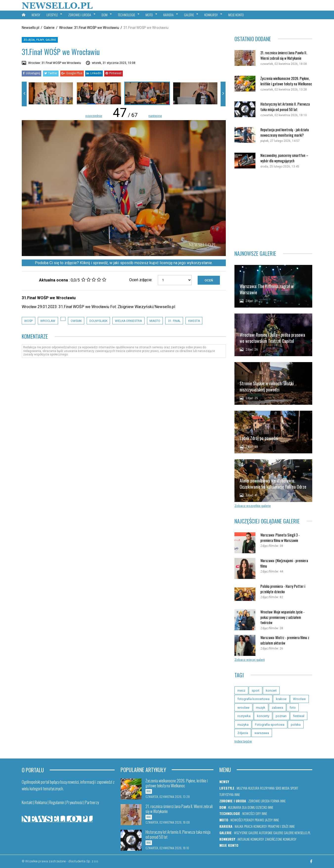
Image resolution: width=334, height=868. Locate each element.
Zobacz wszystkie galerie (253, 506)
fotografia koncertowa (253, 699)
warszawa (262, 733)
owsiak (76, 321)
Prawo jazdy (264, 820)
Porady (249, 820)
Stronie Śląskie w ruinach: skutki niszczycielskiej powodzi (267, 386)
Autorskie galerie (271, 833)
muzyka (243, 725)
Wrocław (299, 699)
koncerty (263, 716)
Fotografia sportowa (270, 725)
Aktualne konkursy (251, 839)
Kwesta (194, 321)
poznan (281, 716)
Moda (286, 788)
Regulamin (57, 802)
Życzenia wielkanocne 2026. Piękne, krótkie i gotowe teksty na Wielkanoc (286, 81)
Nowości (249, 813)
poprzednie (94, 116)
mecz (241, 691)
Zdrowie (254, 801)
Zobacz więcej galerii (250, 660)
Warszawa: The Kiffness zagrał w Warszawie (267, 289)
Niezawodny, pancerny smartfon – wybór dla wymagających (284, 158)
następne (155, 116)
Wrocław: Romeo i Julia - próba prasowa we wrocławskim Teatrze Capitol (272, 338)
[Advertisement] (273, 209)
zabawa (277, 708)
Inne (237, 794)
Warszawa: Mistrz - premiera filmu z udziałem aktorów (285, 640)
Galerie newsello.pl (297, 833)
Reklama (41, 802)
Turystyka (227, 794)
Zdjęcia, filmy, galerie (40, 40)
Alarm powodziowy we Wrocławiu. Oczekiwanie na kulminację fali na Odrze (273, 484)
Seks (278, 788)
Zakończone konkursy (281, 839)
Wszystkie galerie (246, 833)
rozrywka (244, 716)
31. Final (174, 321)
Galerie (49, 28)
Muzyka (242, 788)
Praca (248, 826)
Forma (275, 801)
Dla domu (249, 807)
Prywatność (75, 802)
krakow (281, 699)
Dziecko (262, 807)
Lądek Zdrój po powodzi (259, 438)
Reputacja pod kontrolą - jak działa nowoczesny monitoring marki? (285, 132)
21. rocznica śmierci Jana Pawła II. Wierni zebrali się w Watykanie (284, 55)
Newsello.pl (31, 28)
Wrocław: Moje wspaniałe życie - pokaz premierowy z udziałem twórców (282, 617)
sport (256, 691)
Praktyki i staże (278, 826)
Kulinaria (235, 807)
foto (293, 708)
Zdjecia (243, 733)
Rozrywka (267, 788)
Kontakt (27, 802)
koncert (271, 691)
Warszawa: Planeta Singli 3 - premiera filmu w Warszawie (280, 538)
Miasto (155, 321)
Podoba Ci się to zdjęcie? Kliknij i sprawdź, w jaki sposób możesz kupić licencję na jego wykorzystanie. (124, 263)
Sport (294, 788)
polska (296, 725)
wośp (28, 321)
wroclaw (48, 321)
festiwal (299, 716)
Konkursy (260, 826)
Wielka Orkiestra (128, 321)
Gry (258, 813)
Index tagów (243, 741)
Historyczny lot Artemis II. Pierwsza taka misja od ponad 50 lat (285, 107)
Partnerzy (92, 802)
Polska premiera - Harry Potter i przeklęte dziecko (283, 589)
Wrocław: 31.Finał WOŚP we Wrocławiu (89, 28)
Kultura (254, 788)
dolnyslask (98, 321)
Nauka (239, 826)
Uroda (265, 801)
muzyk (261, 708)
